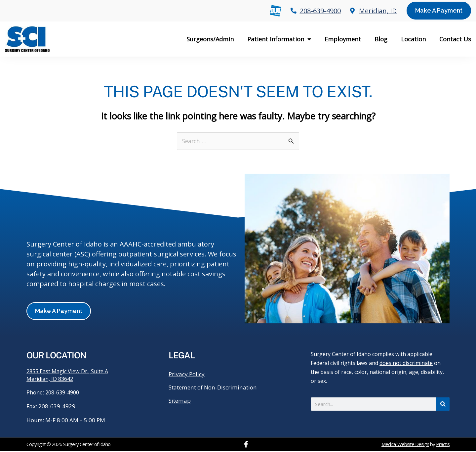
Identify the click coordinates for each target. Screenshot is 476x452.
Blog (381, 39)
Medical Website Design (405, 445)
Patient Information (279, 39)
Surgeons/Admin (210, 39)
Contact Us (455, 39)
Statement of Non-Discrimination (216, 388)
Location (413, 39)
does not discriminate (406, 363)
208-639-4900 (64, 393)
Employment (343, 39)
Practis (443, 445)
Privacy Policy (188, 375)
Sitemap (180, 401)
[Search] (443, 404)
